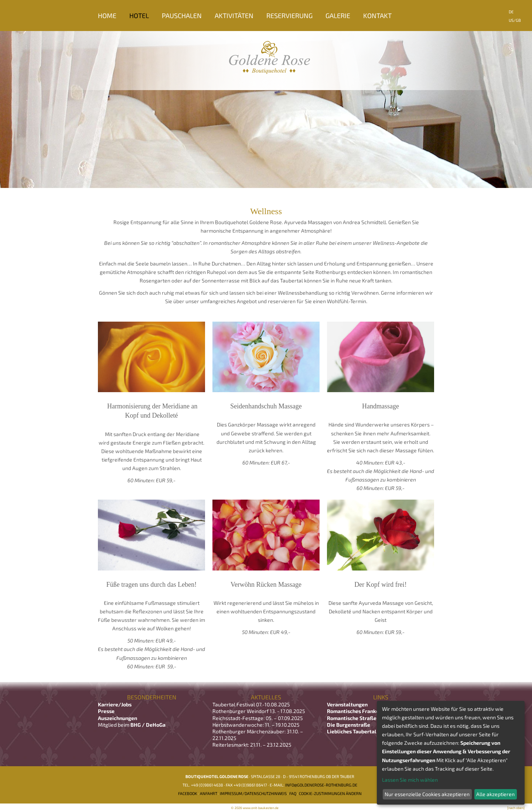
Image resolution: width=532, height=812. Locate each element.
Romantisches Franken (354, 711)
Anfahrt (209, 793)
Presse (106, 711)
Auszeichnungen (117, 718)
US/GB (515, 20)
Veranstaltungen (347, 704)
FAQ (293, 793)
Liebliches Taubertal (352, 731)
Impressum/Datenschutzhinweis (253, 793)
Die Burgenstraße (349, 725)
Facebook (188, 793)
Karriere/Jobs (115, 704)
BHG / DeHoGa (148, 725)
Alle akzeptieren (495, 794)
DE (511, 12)
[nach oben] (516, 808)
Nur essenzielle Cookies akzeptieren (427, 794)
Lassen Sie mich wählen (410, 780)
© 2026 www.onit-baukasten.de (255, 808)
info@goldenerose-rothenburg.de (321, 785)
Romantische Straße (352, 718)
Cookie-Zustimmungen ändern (330, 793)
